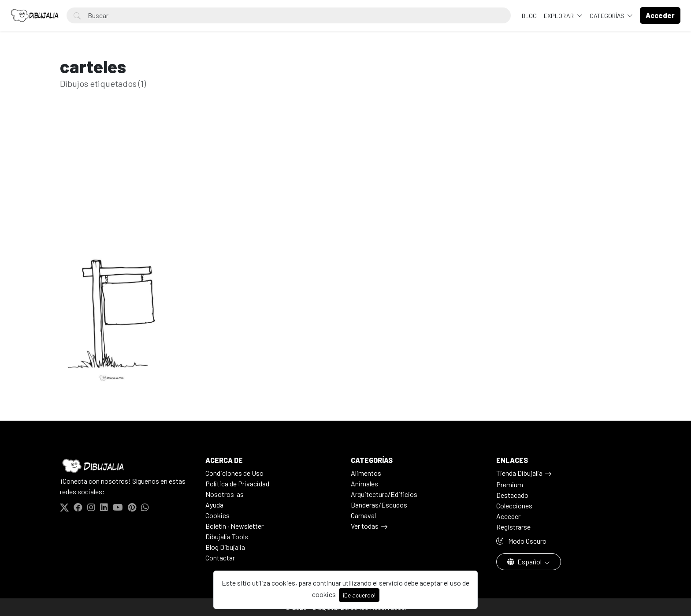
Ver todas (365, 526)
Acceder (508, 516)
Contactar (220, 558)
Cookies (217, 515)
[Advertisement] (345, 180)
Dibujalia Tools (227, 536)
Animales (364, 483)
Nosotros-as (225, 494)
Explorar (559, 16)
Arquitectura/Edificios (384, 494)
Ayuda (214, 505)
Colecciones (514, 506)
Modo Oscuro (521, 541)
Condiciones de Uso (234, 473)
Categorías (608, 16)
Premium (510, 484)
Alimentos (366, 473)
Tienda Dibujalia (519, 473)
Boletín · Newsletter (234, 526)
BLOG (529, 16)
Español (525, 562)
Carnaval (363, 515)
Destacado (512, 495)
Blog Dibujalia (225, 547)
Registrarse (513, 527)
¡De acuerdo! (359, 595)
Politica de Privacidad (237, 483)
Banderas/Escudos (379, 505)
